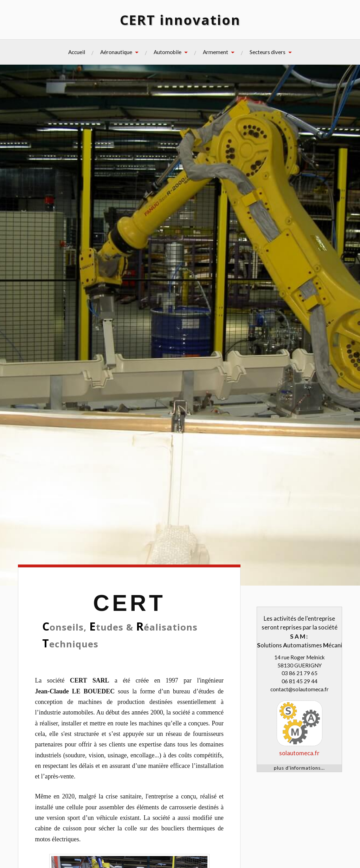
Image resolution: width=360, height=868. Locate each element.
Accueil (77, 52)
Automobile (168, 52)
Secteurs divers (268, 52)
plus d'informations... (299, 768)
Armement (216, 52)
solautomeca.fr (299, 753)
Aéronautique (116, 52)
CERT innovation (180, 20)
